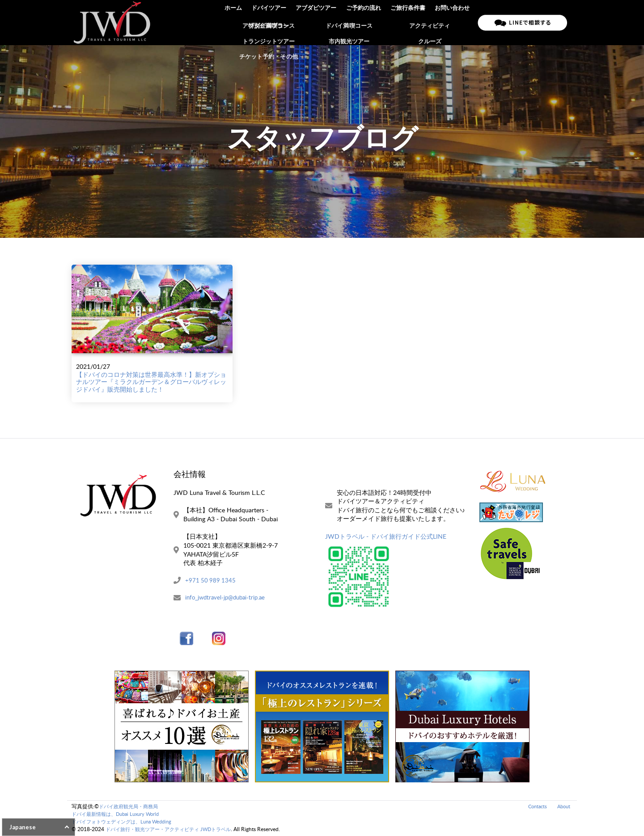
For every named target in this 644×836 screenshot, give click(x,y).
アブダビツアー (318, 22)
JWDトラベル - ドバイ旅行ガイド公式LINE (386, 536)
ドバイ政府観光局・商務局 (131, 807)
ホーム (236, 22)
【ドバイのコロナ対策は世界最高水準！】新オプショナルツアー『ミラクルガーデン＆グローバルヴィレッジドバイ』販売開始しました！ (151, 382)
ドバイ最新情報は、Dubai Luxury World (119, 814)
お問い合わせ (453, 22)
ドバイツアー (271, 22)
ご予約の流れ (365, 22)
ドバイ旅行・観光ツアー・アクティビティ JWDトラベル (174, 830)
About (563, 807)
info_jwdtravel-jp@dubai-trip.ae (228, 598)
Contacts (535, 807)
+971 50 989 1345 (211, 581)
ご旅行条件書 (409, 22)
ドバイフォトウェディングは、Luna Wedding (126, 822)
